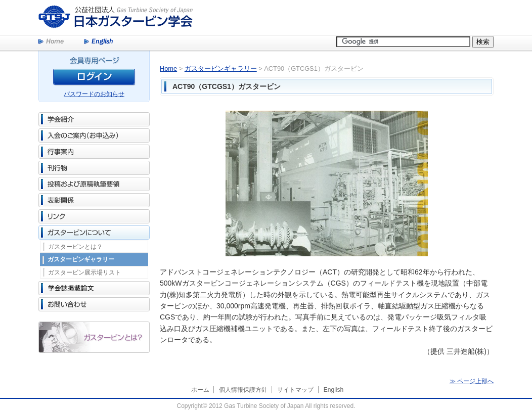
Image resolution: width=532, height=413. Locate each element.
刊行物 (94, 168)
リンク (94, 216)
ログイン (94, 79)
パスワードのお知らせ (94, 94)
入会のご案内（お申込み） (94, 135)
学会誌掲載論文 (94, 288)
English (98, 42)
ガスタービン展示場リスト (84, 272)
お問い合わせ (94, 304)
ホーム (200, 390)
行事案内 (94, 152)
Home (51, 42)
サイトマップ (295, 390)
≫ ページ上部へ (472, 381)
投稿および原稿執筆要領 (94, 184)
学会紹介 (94, 119)
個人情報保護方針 (243, 390)
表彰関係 (94, 200)
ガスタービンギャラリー (81, 259)
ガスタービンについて (94, 233)
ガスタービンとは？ (75, 247)
